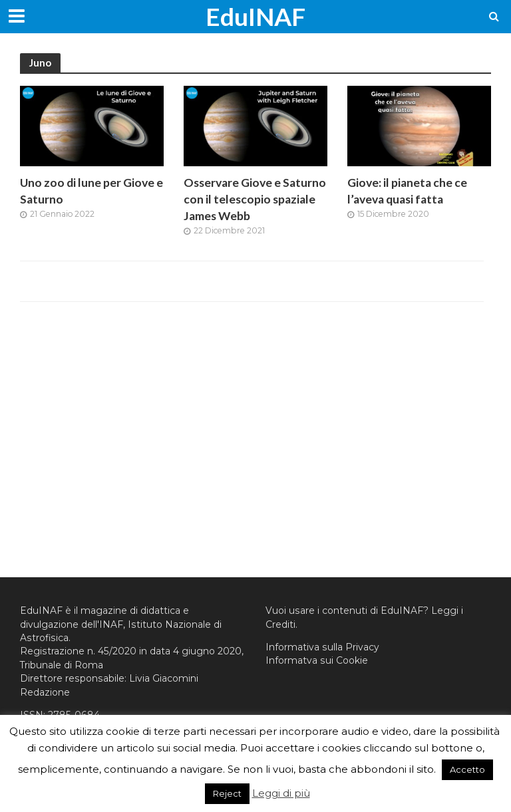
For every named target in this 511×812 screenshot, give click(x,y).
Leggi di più (281, 793)
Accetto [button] (467, 769)
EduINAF (255, 16)
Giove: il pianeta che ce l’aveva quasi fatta (407, 191)
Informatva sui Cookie (317, 660)
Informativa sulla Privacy (322, 647)
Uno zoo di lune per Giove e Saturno (91, 191)
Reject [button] (227, 793)
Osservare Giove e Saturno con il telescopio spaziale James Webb (255, 199)
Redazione (45, 692)
